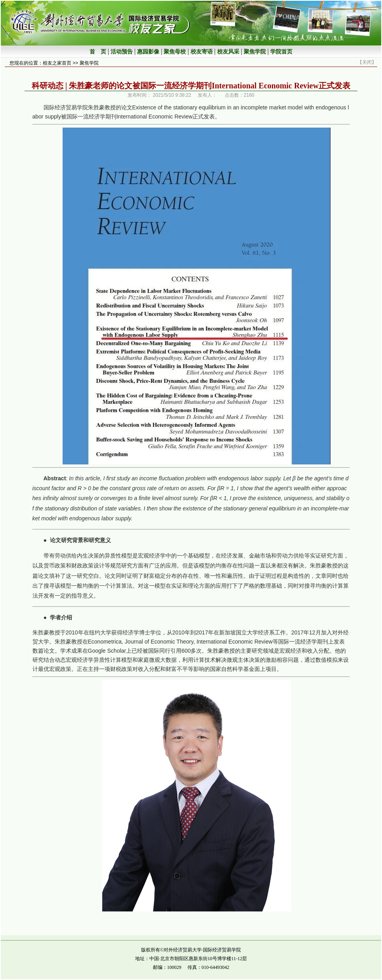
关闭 (367, 62)
